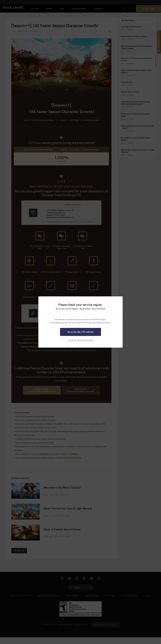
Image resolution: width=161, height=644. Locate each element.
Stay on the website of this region (80, 340)
